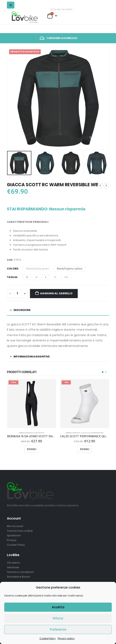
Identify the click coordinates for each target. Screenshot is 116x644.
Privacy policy (66, 638)
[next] (106, 186)
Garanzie (13, 567)
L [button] (46, 277)
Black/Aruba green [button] (38, 269)
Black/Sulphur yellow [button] (70, 269)
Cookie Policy (48, 638)
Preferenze (58, 629)
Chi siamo (13, 563)
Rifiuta (58, 618)
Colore (12, 269)
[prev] (100, 186)
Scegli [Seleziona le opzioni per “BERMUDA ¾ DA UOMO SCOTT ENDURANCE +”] (32, 449)
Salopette (39, 433)
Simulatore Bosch (18, 577)
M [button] (36, 277)
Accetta (58, 607)
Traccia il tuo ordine (20, 531)
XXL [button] (66, 277)
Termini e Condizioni (20, 572)
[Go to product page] (32, 404)
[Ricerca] (91, 9)
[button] (11, 5)
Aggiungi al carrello (56, 293)
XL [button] (55, 277)
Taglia (12, 277)
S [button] (27, 277)
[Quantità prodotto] (17, 294)
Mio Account (15, 526)
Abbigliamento (26, 433)
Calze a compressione (92, 433)
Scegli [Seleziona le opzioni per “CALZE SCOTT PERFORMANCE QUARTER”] (85, 449)
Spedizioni (14, 535)
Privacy (12, 540)
